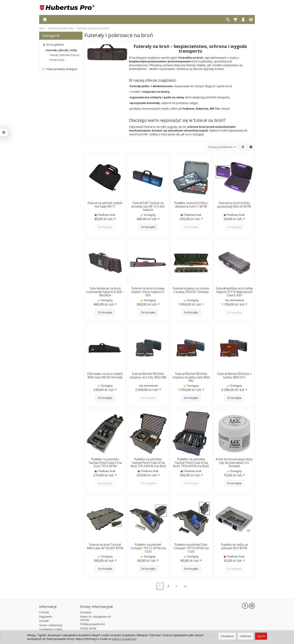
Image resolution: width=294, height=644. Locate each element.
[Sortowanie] (243, 147)
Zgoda (261, 636)
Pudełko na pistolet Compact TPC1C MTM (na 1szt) (148, 548)
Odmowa (245, 636)
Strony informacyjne (96, 607)
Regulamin (46, 617)
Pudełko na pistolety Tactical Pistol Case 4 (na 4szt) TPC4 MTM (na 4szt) (148, 463)
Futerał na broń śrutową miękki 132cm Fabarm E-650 (148, 292)
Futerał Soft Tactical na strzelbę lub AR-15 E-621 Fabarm (148, 206)
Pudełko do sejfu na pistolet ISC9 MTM (234, 546)
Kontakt (44, 621)
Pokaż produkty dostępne (60, 69)
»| (185, 586)
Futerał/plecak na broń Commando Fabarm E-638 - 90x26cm (105, 292)
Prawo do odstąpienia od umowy (95, 618)
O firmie (44, 612)
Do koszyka (148, 227)
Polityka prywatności (93, 624)
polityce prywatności (124, 639)
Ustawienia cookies (51, 629)
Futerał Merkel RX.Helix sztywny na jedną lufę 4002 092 (191, 377)
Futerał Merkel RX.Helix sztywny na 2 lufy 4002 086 (148, 375)
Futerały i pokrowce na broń (64, 55)
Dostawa (86, 612)
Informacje (48, 607)
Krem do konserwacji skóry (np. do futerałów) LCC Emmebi (234, 463)
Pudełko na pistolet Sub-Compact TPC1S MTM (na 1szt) (191, 548)
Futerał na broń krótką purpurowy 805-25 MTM (234, 205)
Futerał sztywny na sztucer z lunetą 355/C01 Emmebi (191, 290)
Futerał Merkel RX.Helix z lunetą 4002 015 (234, 375)
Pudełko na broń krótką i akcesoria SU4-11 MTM (191, 205)
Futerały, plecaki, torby (61, 50)
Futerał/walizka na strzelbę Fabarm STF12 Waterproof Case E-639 (234, 292)
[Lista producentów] (222, 147)
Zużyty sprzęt (88, 628)
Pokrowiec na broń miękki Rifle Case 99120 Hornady (105, 375)
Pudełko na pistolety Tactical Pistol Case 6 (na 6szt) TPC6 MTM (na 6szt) (191, 463)
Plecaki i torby (57, 60)
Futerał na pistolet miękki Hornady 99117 (105, 205)
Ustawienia (227, 636)
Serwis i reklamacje (51, 625)
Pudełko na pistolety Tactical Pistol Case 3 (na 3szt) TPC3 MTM (105, 463)
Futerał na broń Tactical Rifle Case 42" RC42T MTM (105, 546)
